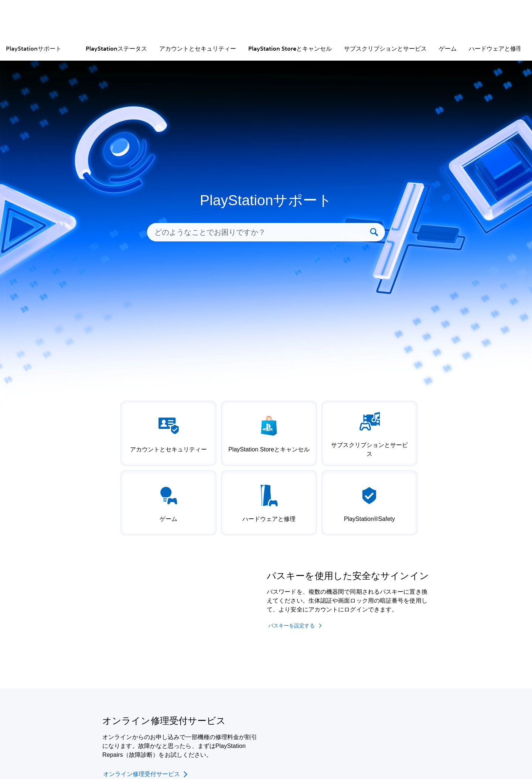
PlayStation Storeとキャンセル (290, 48)
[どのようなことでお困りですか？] (261, 232)
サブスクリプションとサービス (385, 48)
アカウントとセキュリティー (198, 48)
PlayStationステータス (116, 48)
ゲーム (448, 48)
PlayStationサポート (34, 48)
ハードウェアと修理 (495, 48)
